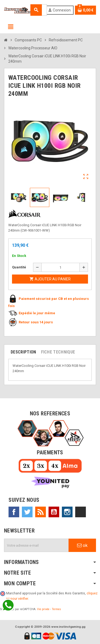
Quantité (19, 267)
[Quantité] (61, 267)
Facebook (14, 512)
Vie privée (43, 609)
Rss (41, 512)
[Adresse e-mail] (36, 545)
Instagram (67, 512)
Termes (56, 609)
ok (82, 545)
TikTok (81, 512)
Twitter (27, 512)
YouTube (54, 512)
